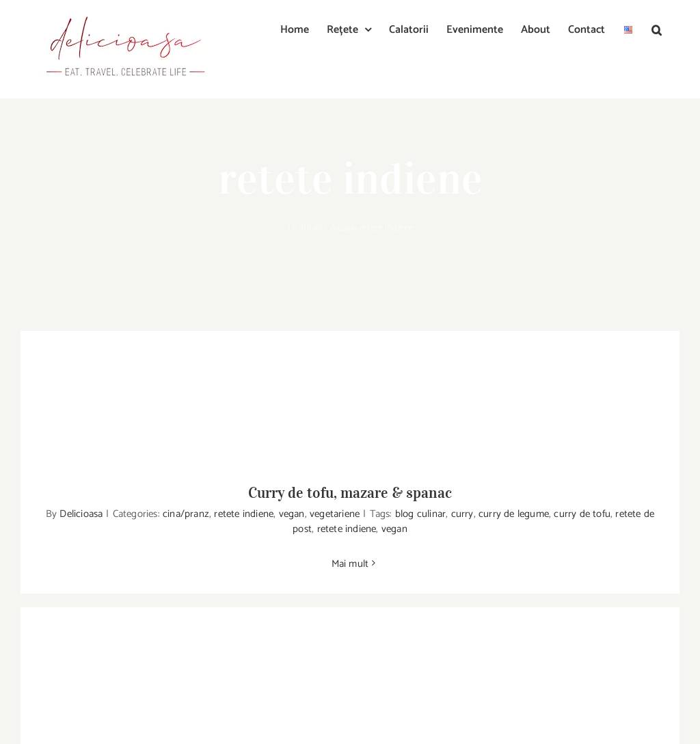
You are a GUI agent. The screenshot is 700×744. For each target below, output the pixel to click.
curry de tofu (582, 514)
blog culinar (420, 514)
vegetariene (335, 514)
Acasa (342, 228)
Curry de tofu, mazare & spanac (350, 492)
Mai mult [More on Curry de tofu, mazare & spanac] (350, 564)
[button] (657, 29)
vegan (292, 514)
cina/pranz (186, 514)
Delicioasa (81, 514)
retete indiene (244, 514)
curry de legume (514, 514)
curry (462, 514)
